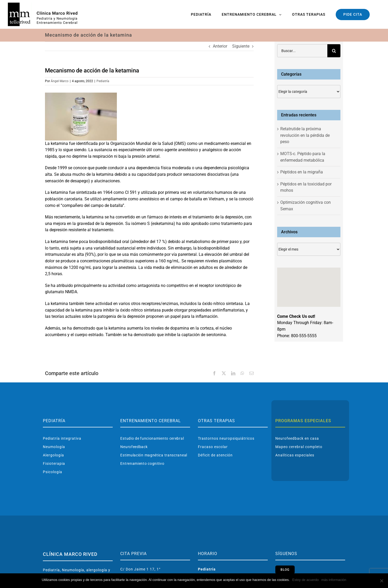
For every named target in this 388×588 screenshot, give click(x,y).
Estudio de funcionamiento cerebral (152, 438)
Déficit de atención (215, 455)
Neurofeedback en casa (297, 438)
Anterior (220, 46)
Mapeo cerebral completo (299, 447)
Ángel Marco (60, 81)
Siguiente (241, 46)
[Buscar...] (302, 51)
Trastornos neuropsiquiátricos (226, 438)
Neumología (54, 447)
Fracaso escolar (213, 447)
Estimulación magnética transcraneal (154, 455)
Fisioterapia (54, 463)
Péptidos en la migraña (302, 172)
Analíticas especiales (295, 455)
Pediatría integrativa (62, 438)
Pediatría (103, 81)
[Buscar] (334, 51)
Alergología (53, 455)
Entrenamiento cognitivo (142, 463)
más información (334, 580)
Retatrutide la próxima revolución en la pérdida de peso (305, 135)
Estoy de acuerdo (306, 580)
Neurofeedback (134, 447)
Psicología (53, 472)
